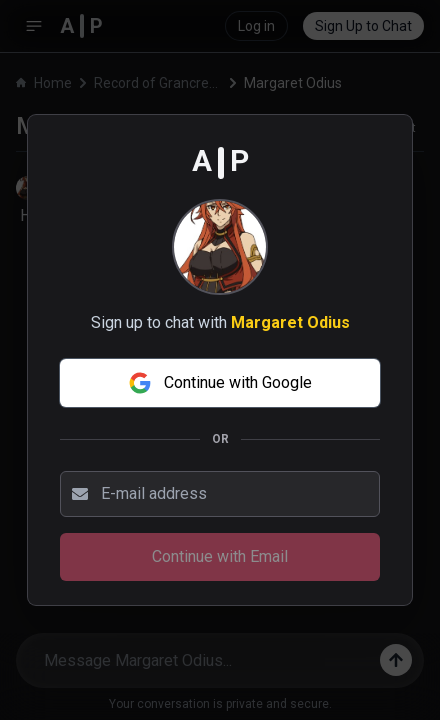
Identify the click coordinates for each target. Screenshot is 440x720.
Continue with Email (220, 556)
